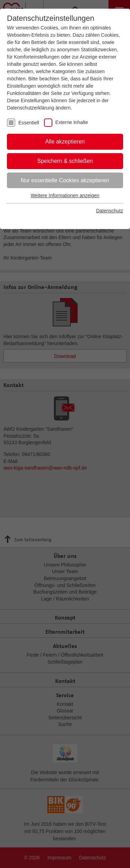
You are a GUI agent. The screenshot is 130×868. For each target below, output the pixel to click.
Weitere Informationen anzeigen (65, 195)
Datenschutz (110, 211)
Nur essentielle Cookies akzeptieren (65, 180)
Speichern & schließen (65, 161)
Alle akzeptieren (65, 142)
